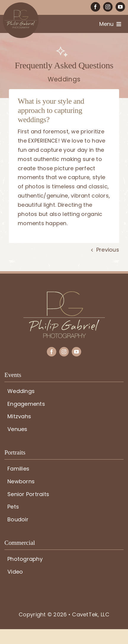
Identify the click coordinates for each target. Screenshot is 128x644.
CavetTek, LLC (91, 614)
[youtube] (120, 7)
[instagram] (108, 7)
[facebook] (95, 7)
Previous (108, 250)
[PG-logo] (64, 294)
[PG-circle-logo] (21, 5)
